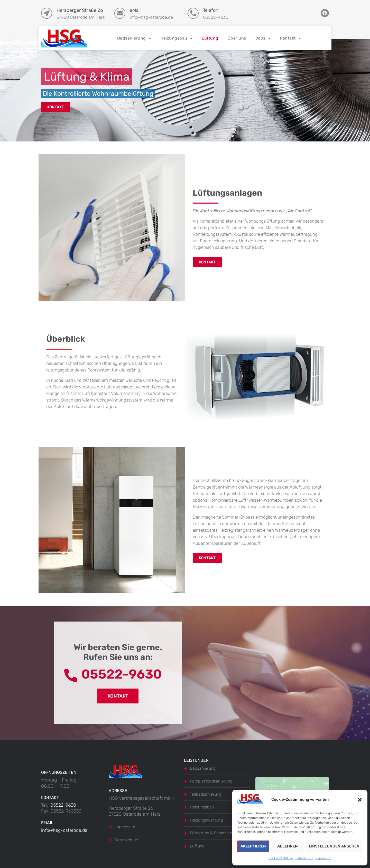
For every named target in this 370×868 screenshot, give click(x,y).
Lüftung (210, 38)
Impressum (323, 858)
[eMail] (120, 13)
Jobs (263, 38)
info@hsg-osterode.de (64, 830)
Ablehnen (288, 846)
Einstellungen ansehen (334, 846)
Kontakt (290, 38)
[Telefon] (193, 13)
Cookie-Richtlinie (281, 858)
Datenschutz (304, 858)
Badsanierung (134, 38)
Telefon (211, 10)
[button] (360, 800)
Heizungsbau (176, 38)
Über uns (237, 38)
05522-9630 (63, 805)
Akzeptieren (253, 846)
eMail (135, 10)
